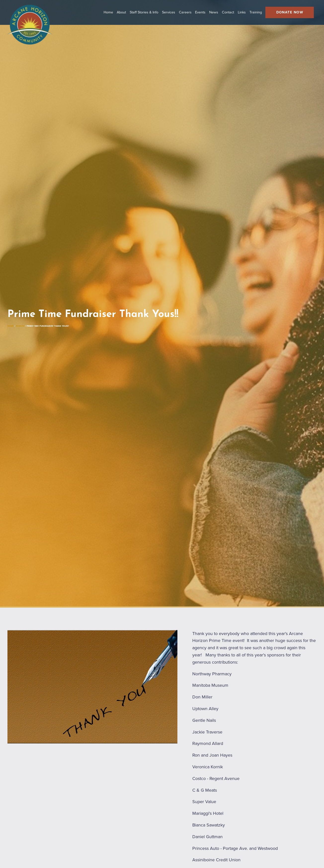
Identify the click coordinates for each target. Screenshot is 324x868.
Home (13, 322)
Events (29, 322)
